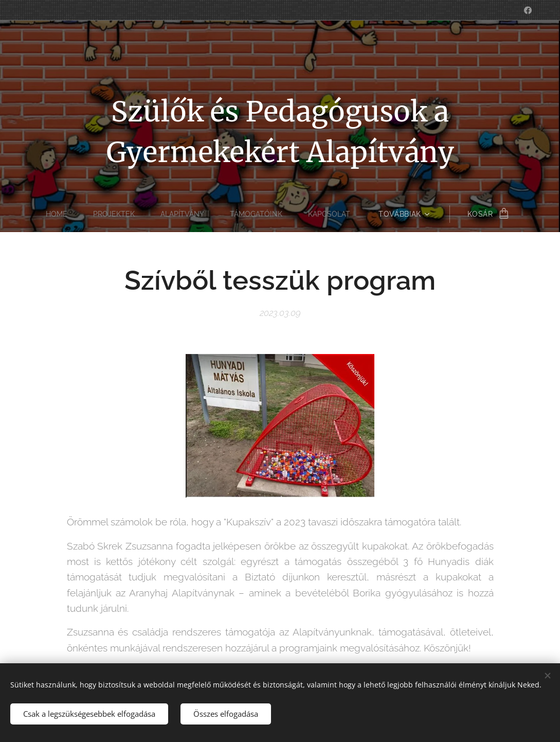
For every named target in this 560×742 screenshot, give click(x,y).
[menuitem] (56, 214)
